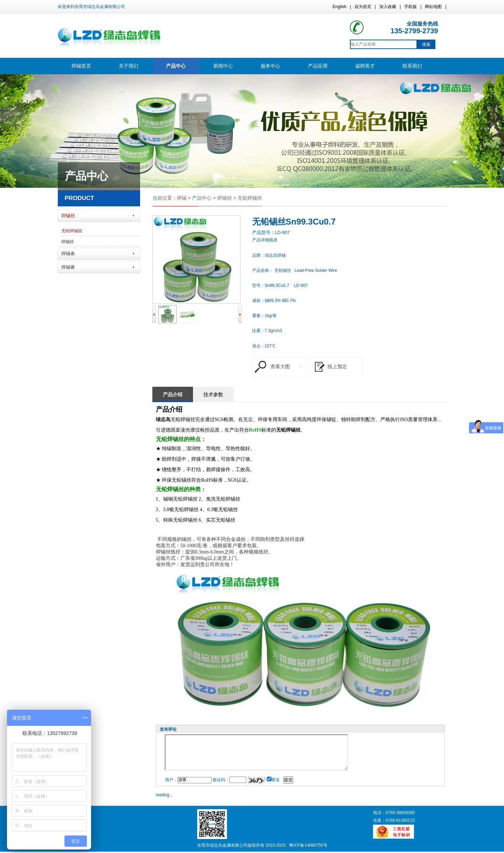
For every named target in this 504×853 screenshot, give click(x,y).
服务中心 (270, 66)
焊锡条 (68, 253)
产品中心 (176, 66)
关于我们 (129, 66)
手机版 (410, 7)
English (340, 7)
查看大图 (280, 366)
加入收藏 (388, 7)
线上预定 (337, 366)
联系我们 (412, 66)
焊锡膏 (68, 267)
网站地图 (433, 7)
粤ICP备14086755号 (308, 845)
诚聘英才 (365, 66)
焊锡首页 (81, 66)
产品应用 (318, 66)
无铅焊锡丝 (72, 231)
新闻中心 (223, 66)
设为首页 (363, 7)
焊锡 (182, 198)
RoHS (255, 430)
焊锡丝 (68, 216)
